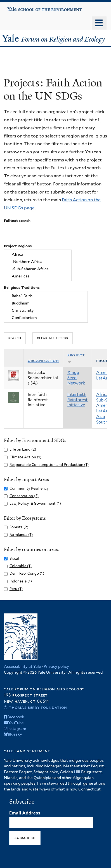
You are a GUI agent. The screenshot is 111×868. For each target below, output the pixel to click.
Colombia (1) (21, 566)
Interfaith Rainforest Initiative (78, 400)
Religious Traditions (22, 288)
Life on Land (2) (23, 449)
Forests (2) (19, 527)
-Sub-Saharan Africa (38, 269)
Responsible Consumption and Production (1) (49, 465)
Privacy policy (56, 666)
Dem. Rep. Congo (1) (27, 573)
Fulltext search (17, 221)
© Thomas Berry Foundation (36, 707)
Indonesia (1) (21, 581)
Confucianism (46, 318)
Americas (38, 276)
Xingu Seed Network (76, 378)
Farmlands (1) (21, 535)
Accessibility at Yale (23, 666)
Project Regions (18, 246)
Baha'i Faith (46, 296)
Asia (101, 417)
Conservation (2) (24, 496)
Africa (38, 255)
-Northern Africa (38, 262)
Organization (43, 361)
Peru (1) (16, 589)
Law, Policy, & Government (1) (35, 503)
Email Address (25, 813)
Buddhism (46, 303)
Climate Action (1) (25, 457)
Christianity (46, 310)
